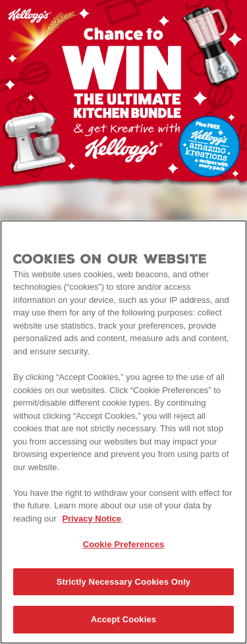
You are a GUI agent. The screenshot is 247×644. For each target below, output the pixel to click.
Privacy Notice (92, 519)
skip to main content (0, 0)
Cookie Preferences (124, 545)
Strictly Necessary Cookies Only (123, 582)
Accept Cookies (123, 620)
